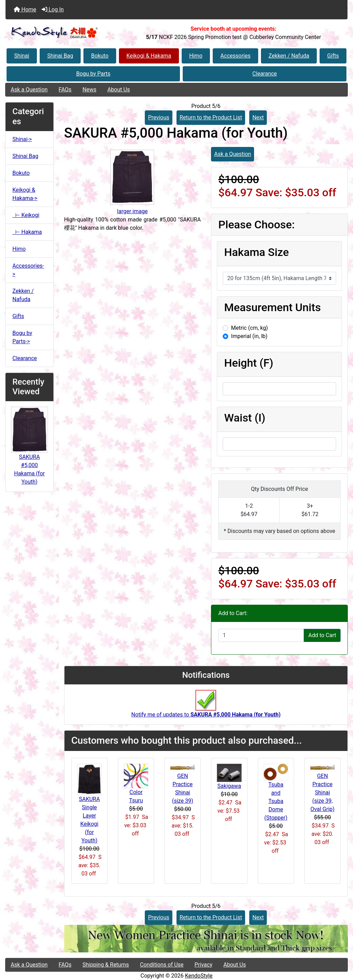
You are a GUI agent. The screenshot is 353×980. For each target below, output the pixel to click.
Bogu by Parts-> (22, 337)
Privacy (203, 965)
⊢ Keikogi (26, 215)
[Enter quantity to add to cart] (261, 635)
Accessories (235, 56)
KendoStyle (199, 976)
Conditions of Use (162, 965)
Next (258, 117)
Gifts (333, 56)
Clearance (265, 74)
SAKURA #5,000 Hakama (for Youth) (29, 456)
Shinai (22, 56)
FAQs (65, 90)
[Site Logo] (63, 33)
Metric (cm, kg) (249, 328)
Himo (196, 56)
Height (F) (249, 363)
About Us (118, 90)
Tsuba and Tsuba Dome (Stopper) (276, 801)
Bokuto (100, 56)
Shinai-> (22, 139)
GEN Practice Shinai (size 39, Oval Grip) (322, 793)
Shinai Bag (60, 56)
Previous (159, 117)
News (89, 90)
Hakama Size (256, 252)
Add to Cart (322, 635)
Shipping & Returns (106, 965)
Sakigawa (229, 786)
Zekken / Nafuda (289, 56)
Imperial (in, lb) (249, 336)
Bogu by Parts (93, 74)
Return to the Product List (211, 117)
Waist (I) (245, 418)
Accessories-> (28, 270)
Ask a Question (29, 90)
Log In (53, 9)
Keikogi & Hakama (149, 56)
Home (25, 9)
